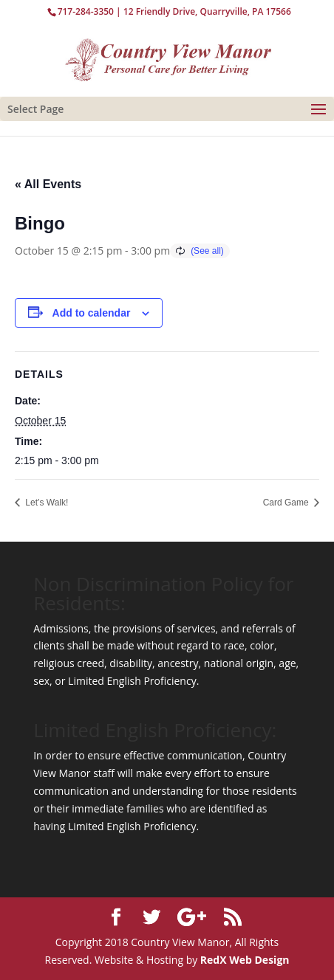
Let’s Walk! (45, 503)
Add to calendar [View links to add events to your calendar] (92, 313)
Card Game (287, 503)
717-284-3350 (86, 11)
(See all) (207, 251)
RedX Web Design (245, 960)
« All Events (48, 184)
